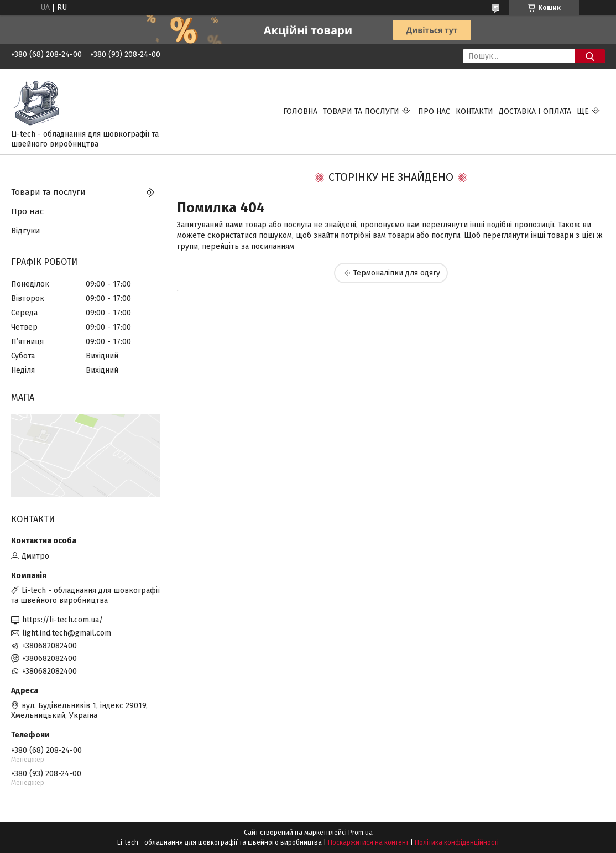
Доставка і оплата (535, 111)
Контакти (474, 111)
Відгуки (26, 231)
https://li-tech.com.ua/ (62, 620)
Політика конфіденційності (457, 842)
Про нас (434, 111)
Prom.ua (361, 833)
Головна (300, 111)
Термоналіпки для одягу (397, 273)
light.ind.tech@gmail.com (67, 633)
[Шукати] (590, 56)
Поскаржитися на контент (368, 842)
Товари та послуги (361, 111)
